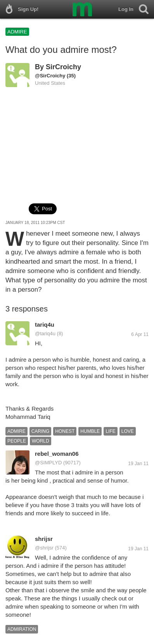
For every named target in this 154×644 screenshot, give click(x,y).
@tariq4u (45, 333)
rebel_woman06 (57, 454)
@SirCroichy (50, 76)
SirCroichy (63, 67)
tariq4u (45, 325)
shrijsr (44, 539)
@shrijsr (44, 548)
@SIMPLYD (48, 463)
